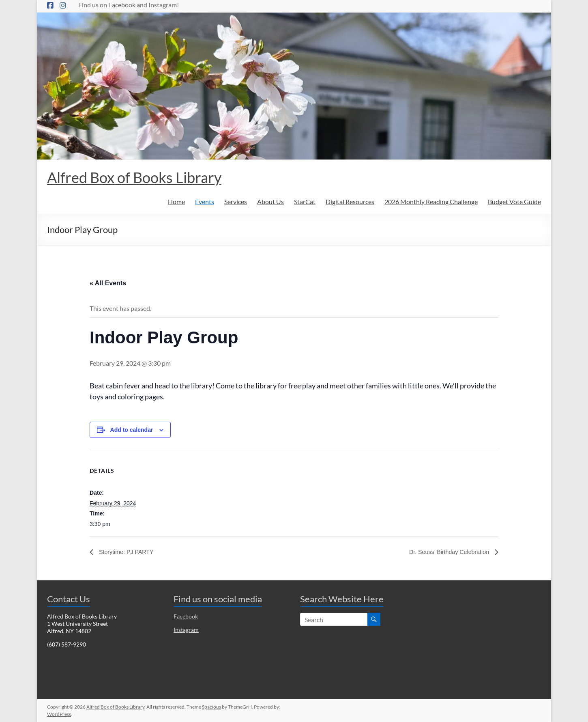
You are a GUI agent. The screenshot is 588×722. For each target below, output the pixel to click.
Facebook (186, 616)
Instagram (186, 630)
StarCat (305, 202)
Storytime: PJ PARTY (129, 552)
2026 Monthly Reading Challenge (431, 202)
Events (205, 202)
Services (236, 202)
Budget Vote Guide (514, 202)
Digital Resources (350, 202)
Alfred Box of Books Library (134, 177)
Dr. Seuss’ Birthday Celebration (445, 552)
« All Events (108, 283)
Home (176, 202)
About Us (270, 202)
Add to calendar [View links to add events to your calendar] (132, 430)
